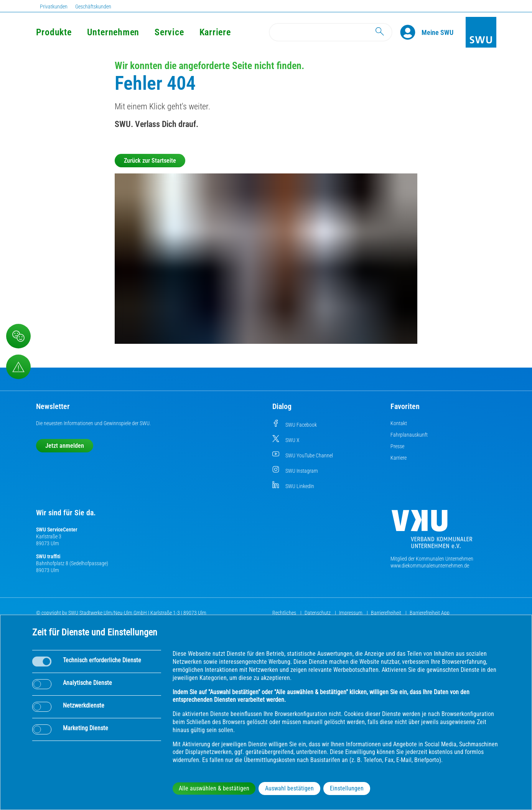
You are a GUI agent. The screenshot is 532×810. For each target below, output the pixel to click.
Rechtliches (285, 613)
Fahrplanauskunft (409, 435)
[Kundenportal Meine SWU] (437, 32)
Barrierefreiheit (387, 613)
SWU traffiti (48, 556)
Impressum (351, 613)
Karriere (215, 32)
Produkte (54, 32)
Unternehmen (113, 32)
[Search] (331, 32)
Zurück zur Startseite (150, 161)
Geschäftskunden (93, 7)
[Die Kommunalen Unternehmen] (432, 532)
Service (169, 32)
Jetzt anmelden (65, 446)
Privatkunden (54, 7)
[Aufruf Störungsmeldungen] (18, 367)
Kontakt (399, 423)
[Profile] (411, 32)
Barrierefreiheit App (430, 613)
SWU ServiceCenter (57, 530)
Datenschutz (318, 613)
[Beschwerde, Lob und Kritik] (18, 336)
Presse (397, 446)
